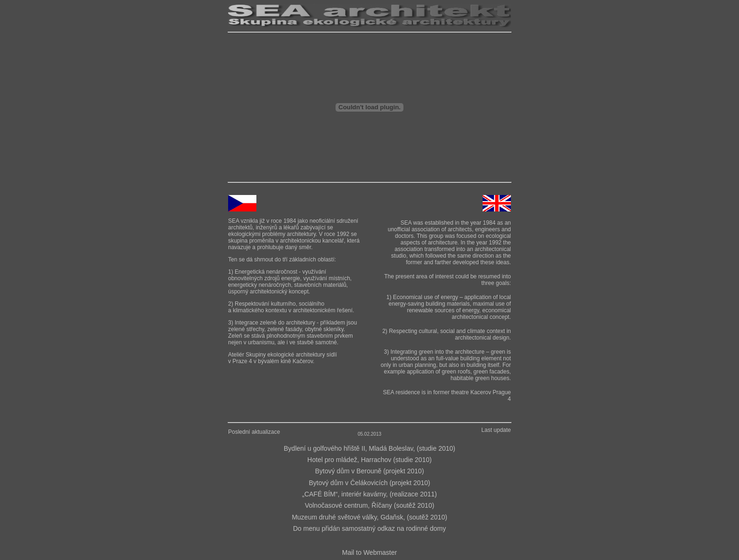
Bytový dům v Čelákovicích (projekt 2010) (369, 483)
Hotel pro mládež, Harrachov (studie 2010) (369, 460)
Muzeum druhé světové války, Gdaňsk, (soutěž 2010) (369, 517)
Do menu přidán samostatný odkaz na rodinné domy (370, 528)
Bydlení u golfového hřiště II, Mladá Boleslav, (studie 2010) (369, 448)
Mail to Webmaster (369, 552)
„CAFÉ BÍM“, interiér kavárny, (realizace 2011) (369, 494)
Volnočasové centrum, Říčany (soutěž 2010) (370, 505)
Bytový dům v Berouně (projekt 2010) (369, 471)
